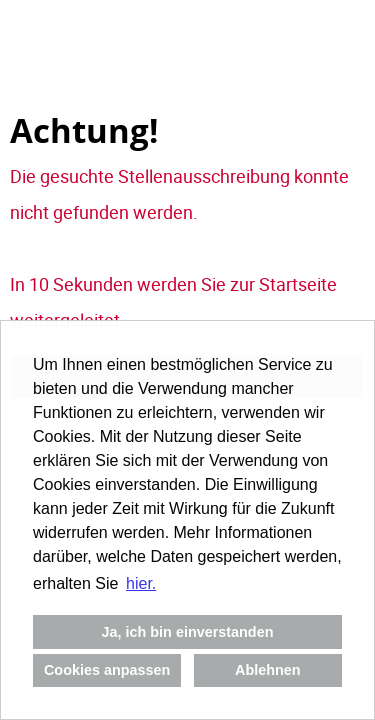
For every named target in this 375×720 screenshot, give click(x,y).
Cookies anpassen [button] (107, 670)
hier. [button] (141, 583)
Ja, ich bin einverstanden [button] (188, 632)
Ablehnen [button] (268, 670)
